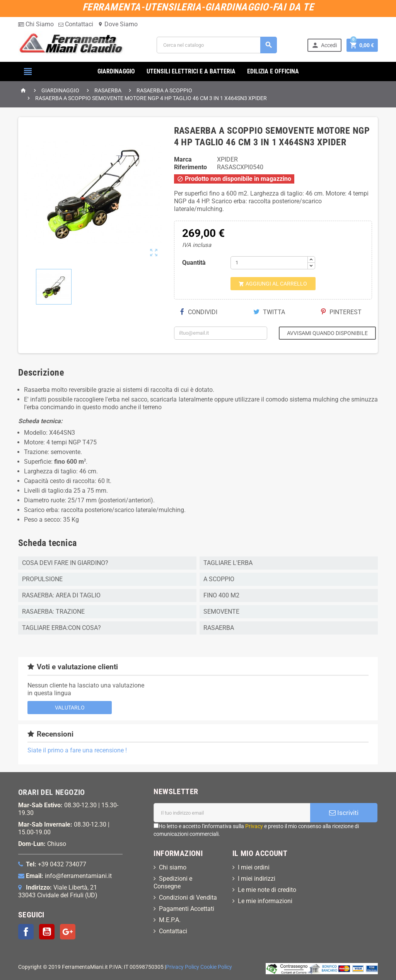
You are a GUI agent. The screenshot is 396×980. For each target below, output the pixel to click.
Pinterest (341, 312)
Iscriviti (344, 813)
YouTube (47, 932)
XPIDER (227, 159)
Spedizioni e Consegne (173, 882)
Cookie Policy (216, 967)
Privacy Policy (183, 967)
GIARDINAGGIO (116, 71)
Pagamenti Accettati (187, 909)
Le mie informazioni (265, 901)
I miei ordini (254, 867)
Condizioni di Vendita (188, 897)
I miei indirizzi (257, 879)
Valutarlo (70, 708)
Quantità (194, 263)
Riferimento (190, 167)
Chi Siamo (36, 24)
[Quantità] (269, 263)
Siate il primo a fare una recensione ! (77, 750)
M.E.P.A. (170, 920)
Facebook (26, 932)
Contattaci (76, 24)
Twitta (269, 312)
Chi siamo (173, 867)
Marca (183, 159)
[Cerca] (217, 45)
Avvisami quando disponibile (327, 333)
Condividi (199, 312)
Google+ (68, 932)
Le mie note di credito (267, 890)
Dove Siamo (118, 24)
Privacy (254, 826)
